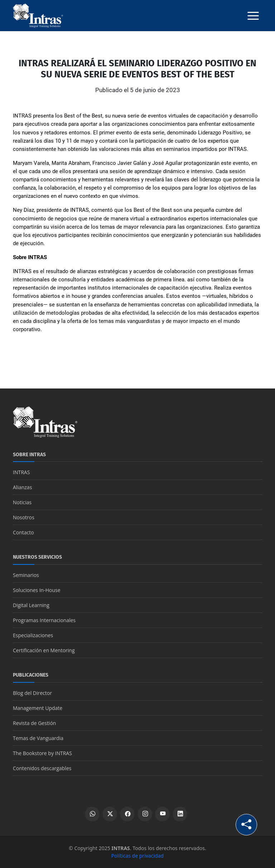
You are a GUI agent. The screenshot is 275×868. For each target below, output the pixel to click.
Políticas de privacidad (137, 856)
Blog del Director (32, 693)
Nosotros (24, 517)
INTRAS (21, 472)
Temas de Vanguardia (38, 738)
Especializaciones (33, 635)
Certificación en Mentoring (44, 650)
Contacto (23, 532)
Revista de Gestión (34, 723)
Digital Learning (31, 605)
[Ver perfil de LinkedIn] (180, 814)
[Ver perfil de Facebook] (127, 814)
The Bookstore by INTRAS (42, 753)
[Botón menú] (253, 16)
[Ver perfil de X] (110, 814)
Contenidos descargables (42, 768)
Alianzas (22, 487)
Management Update (38, 708)
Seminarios (26, 575)
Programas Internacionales (44, 620)
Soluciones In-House (37, 590)
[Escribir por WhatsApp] (92, 814)
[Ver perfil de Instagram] (145, 814)
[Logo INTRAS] (38, 15)
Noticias (22, 502)
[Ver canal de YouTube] (162, 814)
